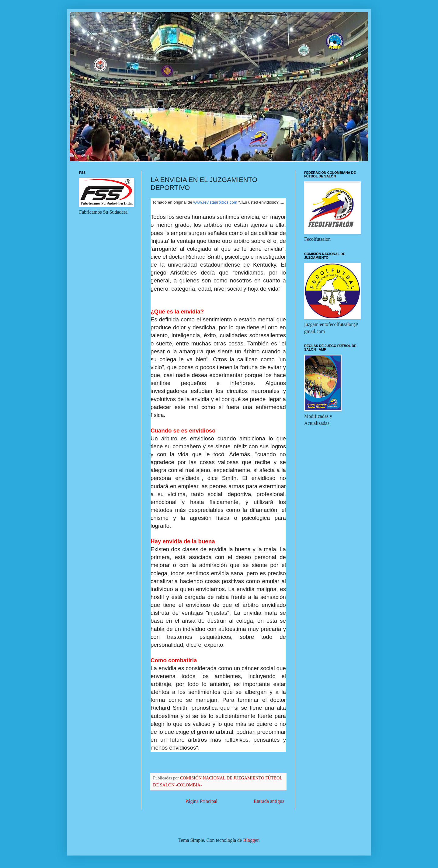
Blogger (251, 840)
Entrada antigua (269, 801)
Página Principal (201, 801)
